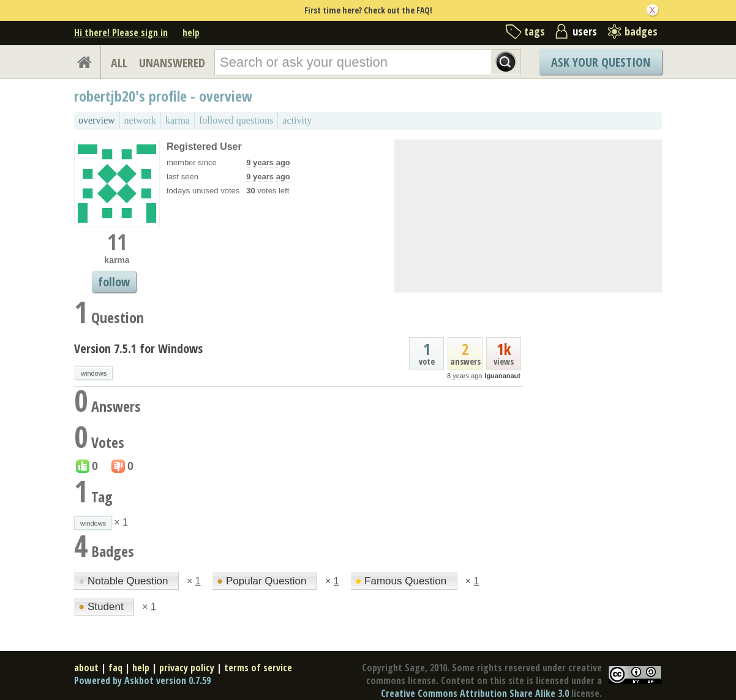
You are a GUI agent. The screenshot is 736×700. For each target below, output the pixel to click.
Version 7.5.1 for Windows (138, 348)
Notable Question (125, 581)
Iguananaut (502, 376)
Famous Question (402, 581)
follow (114, 282)
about (86, 668)
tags (535, 31)
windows (94, 373)
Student (102, 607)
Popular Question (263, 581)
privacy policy (187, 668)
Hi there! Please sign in (121, 32)
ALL (119, 63)
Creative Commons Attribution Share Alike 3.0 (475, 693)
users (585, 31)
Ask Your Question (601, 62)
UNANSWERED (172, 63)
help (191, 32)
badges (641, 31)
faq (115, 668)
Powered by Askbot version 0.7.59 (142, 680)
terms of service (258, 668)
